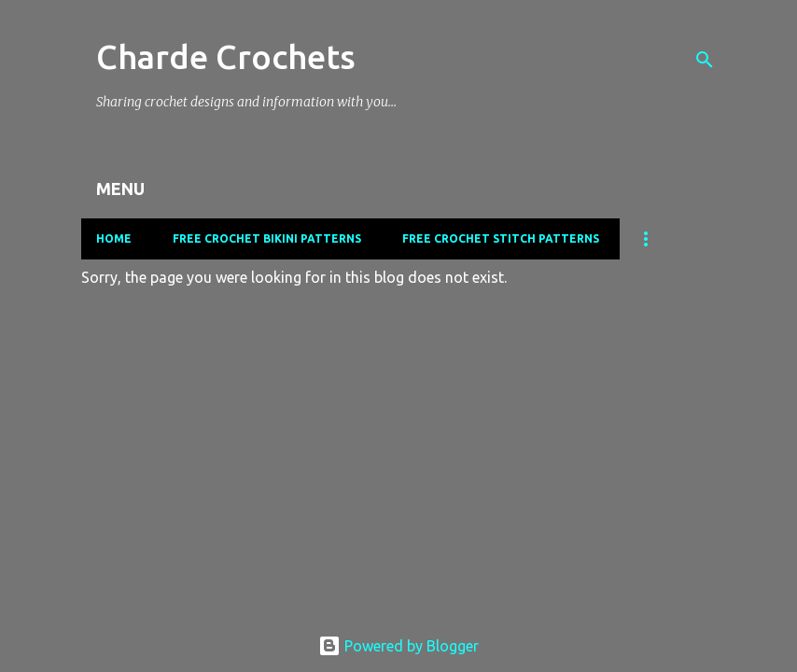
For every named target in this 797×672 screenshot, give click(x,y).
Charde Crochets (226, 56)
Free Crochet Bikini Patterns (267, 238)
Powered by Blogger (398, 646)
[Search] (705, 60)
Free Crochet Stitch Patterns (501, 238)
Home (114, 238)
